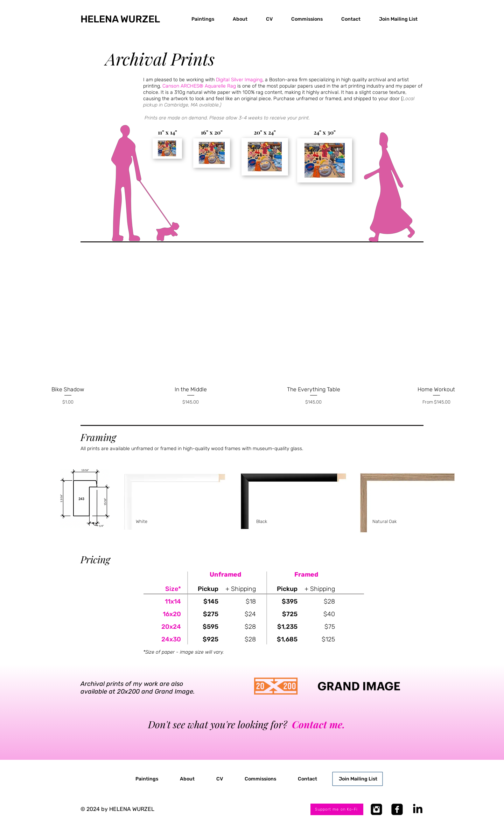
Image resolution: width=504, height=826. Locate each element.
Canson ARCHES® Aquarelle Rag (199, 86)
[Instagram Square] (376, 809)
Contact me (317, 724)
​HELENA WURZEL (120, 19)
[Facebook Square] (397, 809)
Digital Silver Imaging (239, 80)
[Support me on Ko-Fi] (337, 809)
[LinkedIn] (418, 809)
